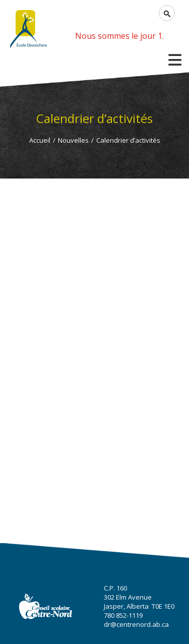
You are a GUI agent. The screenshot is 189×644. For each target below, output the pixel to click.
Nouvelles (73, 140)
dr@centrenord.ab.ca (136, 624)
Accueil (40, 140)
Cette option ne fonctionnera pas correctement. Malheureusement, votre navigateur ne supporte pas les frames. (94, 335)
